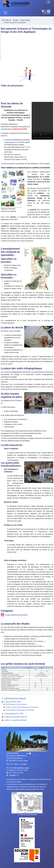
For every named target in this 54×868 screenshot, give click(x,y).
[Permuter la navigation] (48, 2)
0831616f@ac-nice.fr (21, 768)
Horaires (14, 775)
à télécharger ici (10, 142)
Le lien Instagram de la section (14, 615)
